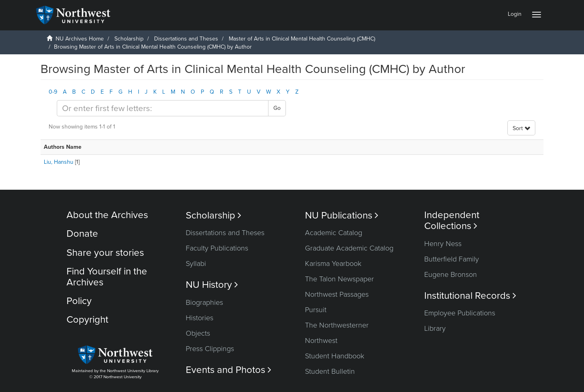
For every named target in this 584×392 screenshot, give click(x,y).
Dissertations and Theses (186, 39)
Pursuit (316, 310)
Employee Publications (460, 313)
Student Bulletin (330, 371)
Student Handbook (335, 356)
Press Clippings (210, 349)
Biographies (204, 302)
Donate (82, 234)
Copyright (87, 320)
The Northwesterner (337, 325)
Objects (198, 333)
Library (435, 328)
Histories (200, 318)
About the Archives (107, 215)
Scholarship (129, 39)
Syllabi (196, 263)
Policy (79, 301)
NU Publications (342, 215)
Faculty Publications (217, 248)
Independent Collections (452, 221)
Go (277, 108)
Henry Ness (443, 244)
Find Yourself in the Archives (107, 277)
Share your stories (105, 253)
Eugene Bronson (451, 274)
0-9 (53, 92)
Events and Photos (229, 370)
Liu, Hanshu (59, 162)
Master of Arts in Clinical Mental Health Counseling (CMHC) (302, 39)
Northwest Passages (337, 294)
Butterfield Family (452, 259)
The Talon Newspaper (339, 279)
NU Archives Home (80, 39)
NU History (212, 285)
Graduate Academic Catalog (349, 248)
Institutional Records (470, 296)
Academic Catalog (334, 233)
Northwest (321, 341)
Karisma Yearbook (333, 263)
